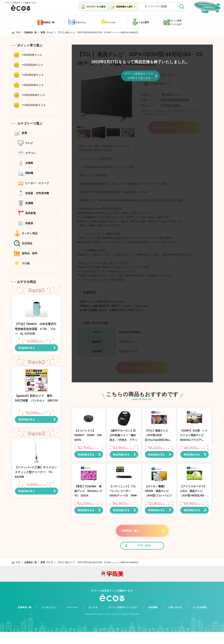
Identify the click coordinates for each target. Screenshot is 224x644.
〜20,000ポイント (34, 75)
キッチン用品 (30, 236)
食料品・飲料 (30, 256)
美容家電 (31, 215)
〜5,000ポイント (33, 54)
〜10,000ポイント (33, 65)
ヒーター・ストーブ (38, 185)
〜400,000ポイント (35, 106)
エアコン (31, 154)
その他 (26, 266)
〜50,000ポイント (34, 85)
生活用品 (27, 246)
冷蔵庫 (29, 164)
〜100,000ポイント (34, 95)
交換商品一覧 (30, 32)
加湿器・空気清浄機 (38, 195)
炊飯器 (29, 225)
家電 (43, 32)
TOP (18, 32)
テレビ (50, 32)
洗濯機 (29, 205)
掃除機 (29, 174)
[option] (106, 97)
